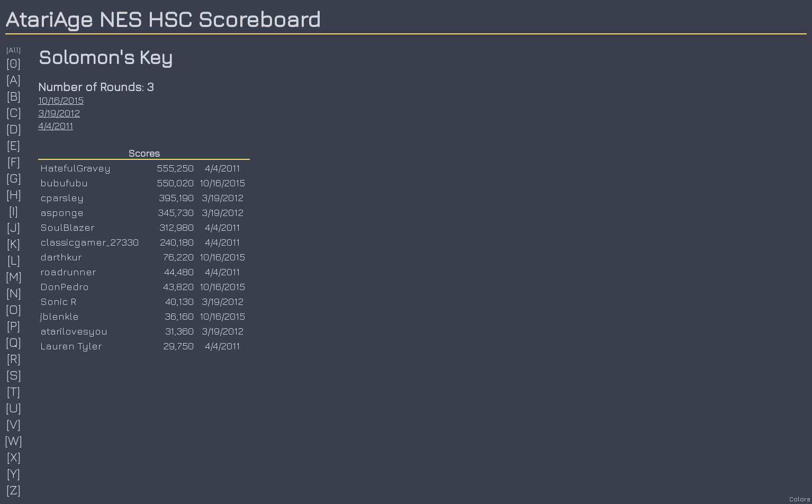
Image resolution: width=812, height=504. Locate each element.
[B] (14, 96)
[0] (14, 63)
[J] (14, 227)
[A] (14, 79)
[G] (14, 178)
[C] (14, 112)
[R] (14, 358)
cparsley (62, 197)
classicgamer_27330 (89, 242)
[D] (14, 129)
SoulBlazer (67, 227)
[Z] (14, 490)
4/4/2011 (56, 125)
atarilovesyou (74, 331)
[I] (14, 211)
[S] (14, 375)
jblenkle (60, 316)
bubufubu (64, 183)
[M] (14, 276)
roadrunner (68, 272)
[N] (14, 293)
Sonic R (58, 301)
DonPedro (65, 286)
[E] (14, 145)
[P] (14, 326)
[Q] (14, 342)
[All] (14, 49)
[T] (14, 391)
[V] (14, 424)
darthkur (61, 257)
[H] (14, 194)
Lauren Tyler (71, 346)
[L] (14, 260)
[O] (14, 309)
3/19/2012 (59, 113)
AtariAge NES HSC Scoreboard (163, 19)
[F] (14, 161)
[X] (14, 457)
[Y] (14, 473)
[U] (14, 408)
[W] (14, 440)
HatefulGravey (75, 168)
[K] (14, 244)
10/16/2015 (61, 100)
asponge (62, 212)
